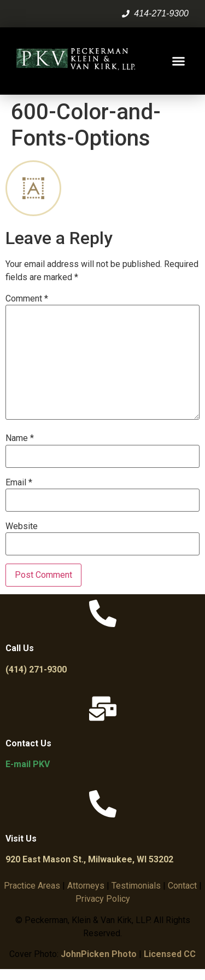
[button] (179, 61)
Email (19, 483)
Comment (27, 299)
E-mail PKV (28, 764)
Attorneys (86, 886)
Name (20, 438)
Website (22, 526)
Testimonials (136, 886)
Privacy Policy (103, 899)
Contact (182, 886)
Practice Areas (32, 886)
